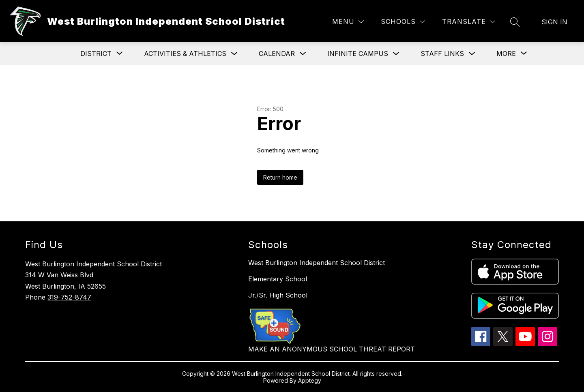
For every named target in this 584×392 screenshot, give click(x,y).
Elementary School (278, 279)
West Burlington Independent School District (317, 263)
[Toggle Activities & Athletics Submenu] (234, 54)
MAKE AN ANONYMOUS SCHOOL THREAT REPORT (332, 349)
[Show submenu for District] (96, 54)
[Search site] (515, 22)
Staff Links (442, 54)
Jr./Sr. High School (278, 295)
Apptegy (310, 380)
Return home (280, 177)
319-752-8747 (69, 297)
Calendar (277, 54)
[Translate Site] (469, 22)
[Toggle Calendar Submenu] (303, 54)
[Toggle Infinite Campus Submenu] (396, 54)
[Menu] (348, 22)
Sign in (554, 22)
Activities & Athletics (185, 54)
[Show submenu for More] (506, 54)
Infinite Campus (358, 54)
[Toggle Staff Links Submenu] (472, 54)
